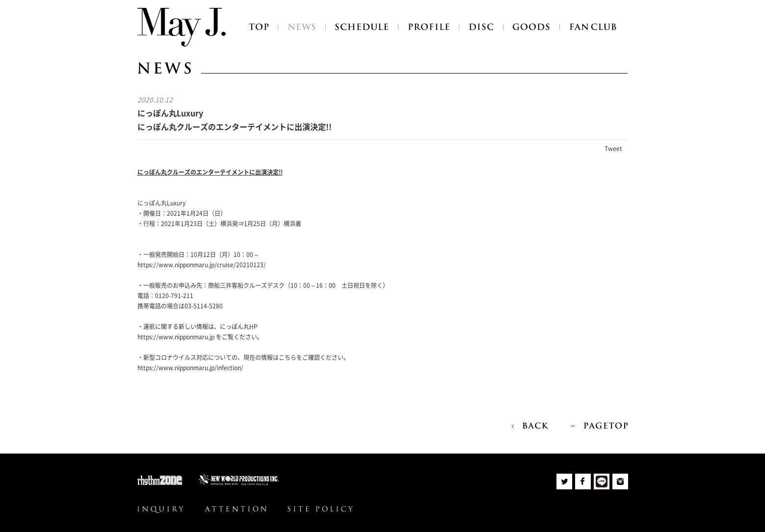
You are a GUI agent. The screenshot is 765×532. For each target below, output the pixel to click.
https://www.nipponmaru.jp (176, 337)
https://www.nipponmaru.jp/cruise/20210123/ (202, 265)
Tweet (613, 149)
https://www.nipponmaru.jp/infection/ (190, 368)
